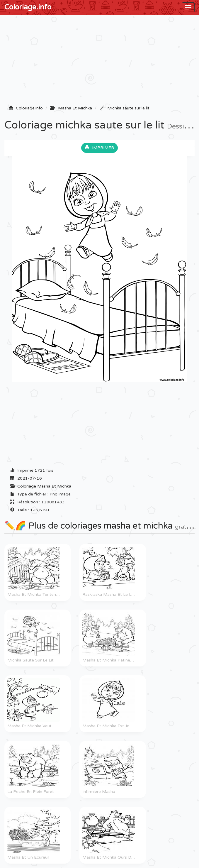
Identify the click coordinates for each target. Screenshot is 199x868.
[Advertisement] (99, 62)
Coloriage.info (28, 7)
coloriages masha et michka (116, 526)
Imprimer (99, 148)
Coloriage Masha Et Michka (44, 486)
